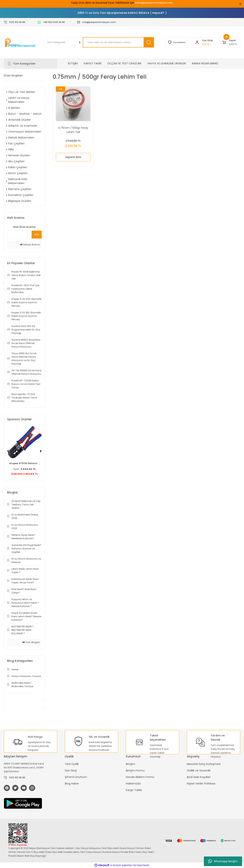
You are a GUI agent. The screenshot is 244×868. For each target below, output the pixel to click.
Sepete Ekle (73, 157)
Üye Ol (206, 44)
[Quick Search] (17, 234)
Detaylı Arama (30, 245)
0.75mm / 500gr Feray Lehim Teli (73, 130)
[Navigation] (30, 64)
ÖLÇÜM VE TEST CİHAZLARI (124, 63)
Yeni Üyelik (72, 764)
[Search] (118, 42)
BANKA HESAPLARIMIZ (205, 63)
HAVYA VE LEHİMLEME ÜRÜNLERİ (167, 63)
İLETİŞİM (73, 63)
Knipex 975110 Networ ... (25, 463)
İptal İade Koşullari (199, 777)
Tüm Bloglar (31, 642)
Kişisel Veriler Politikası (201, 784)
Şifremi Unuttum (76, 777)
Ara (37, 234)
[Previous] (8, 451)
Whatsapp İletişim (223, 861)
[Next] (41, 451)
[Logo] (20, 42)
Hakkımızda (133, 784)
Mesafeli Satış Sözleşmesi (204, 764)
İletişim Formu (135, 770)
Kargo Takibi (134, 790)
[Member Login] (197, 42)
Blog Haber (72, 784)
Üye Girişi (71, 770)
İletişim (131, 764)
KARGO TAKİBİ (93, 63)
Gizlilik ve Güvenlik (199, 770)
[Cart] (230, 42)
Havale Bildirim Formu (140, 777)
